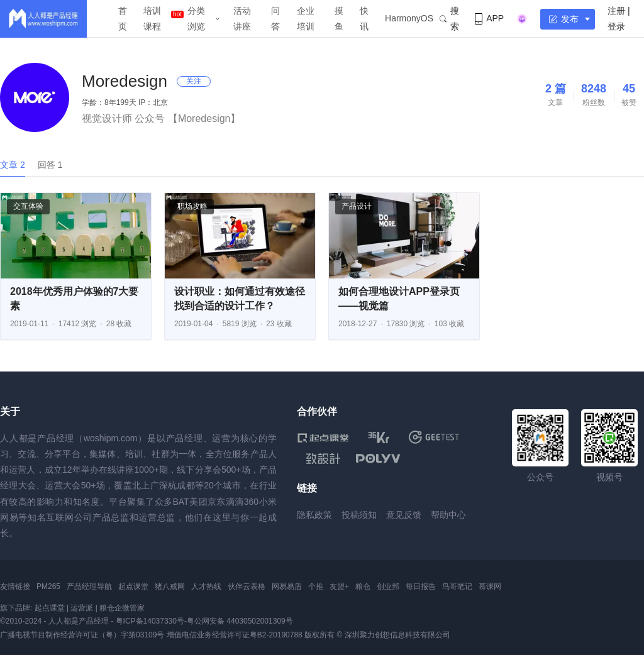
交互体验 (28, 206)
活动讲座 (242, 19)
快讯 (364, 19)
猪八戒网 (170, 586)
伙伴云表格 (247, 586)
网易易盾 (287, 586)
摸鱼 (339, 19)
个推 (316, 586)
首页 (123, 19)
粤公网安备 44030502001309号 (240, 621)
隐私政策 (314, 515)
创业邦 (388, 586)
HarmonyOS (409, 18)
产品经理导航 (89, 586)
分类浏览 (196, 19)
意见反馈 (404, 515)
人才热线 (206, 586)
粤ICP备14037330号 (150, 621)
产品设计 (357, 206)
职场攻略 (192, 206)
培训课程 (152, 19)
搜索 (449, 19)
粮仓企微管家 (122, 608)
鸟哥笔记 (457, 586)
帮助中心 (448, 515)
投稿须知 (359, 515)
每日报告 (421, 586)
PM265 (48, 586)
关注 (194, 81)
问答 (275, 19)
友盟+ (339, 586)
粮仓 (363, 586)
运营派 (82, 608)
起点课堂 (133, 586)
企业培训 (306, 19)
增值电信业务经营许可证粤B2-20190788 (235, 635)
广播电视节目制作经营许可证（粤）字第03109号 (82, 635)
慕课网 (490, 586)
